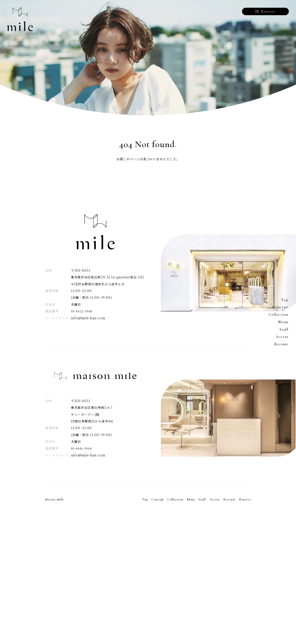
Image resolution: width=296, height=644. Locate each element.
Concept (280, 307)
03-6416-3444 (82, 448)
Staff (284, 329)
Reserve (244, 499)
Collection (278, 314)
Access (282, 337)
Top (285, 300)
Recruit (281, 344)
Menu (283, 322)
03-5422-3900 (83, 311)
